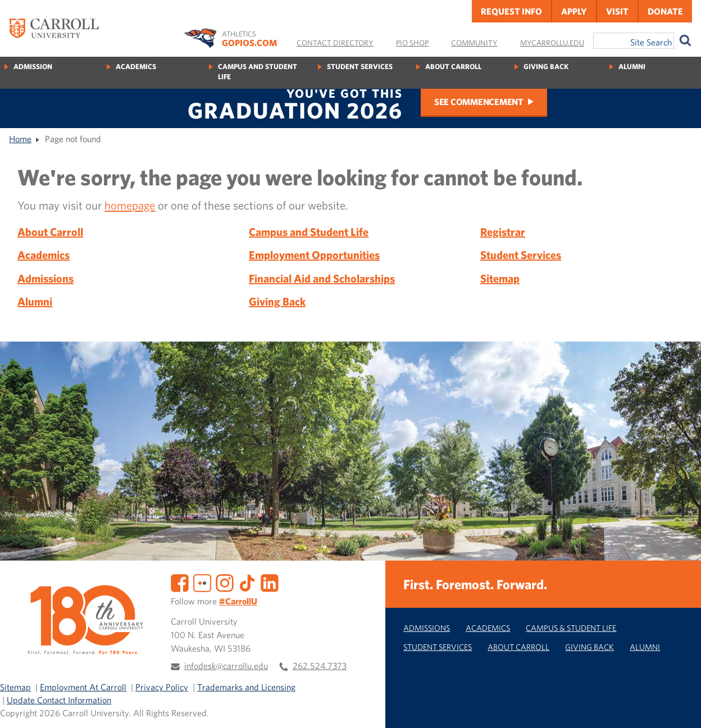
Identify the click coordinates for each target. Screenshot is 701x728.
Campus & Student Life (571, 628)
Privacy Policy (162, 687)
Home (20, 139)
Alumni (632, 67)
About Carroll (453, 67)
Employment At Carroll (83, 687)
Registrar (503, 232)
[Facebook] (180, 582)
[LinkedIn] (270, 582)
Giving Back (546, 67)
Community (474, 43)
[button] (680, 707)
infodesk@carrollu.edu (226, 666)
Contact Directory (335, 43)
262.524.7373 (320, 666)
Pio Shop (412, 43)
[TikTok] (247, 582)
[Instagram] (225, 582)
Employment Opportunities (314, 255)
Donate (665, 11)
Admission (33, 67)
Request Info (511, 11)
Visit (617, 11)
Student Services (360, 67)
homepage (130, 205)
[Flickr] (202, 582)
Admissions (45, 278)
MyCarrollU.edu (552, 43)
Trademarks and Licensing (246, 687)
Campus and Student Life (258, 72)
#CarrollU (238, 601)
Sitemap (500, 278)
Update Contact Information (59, 700)
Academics (136, 67)
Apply (574, 11)
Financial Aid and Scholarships (322, 278)
